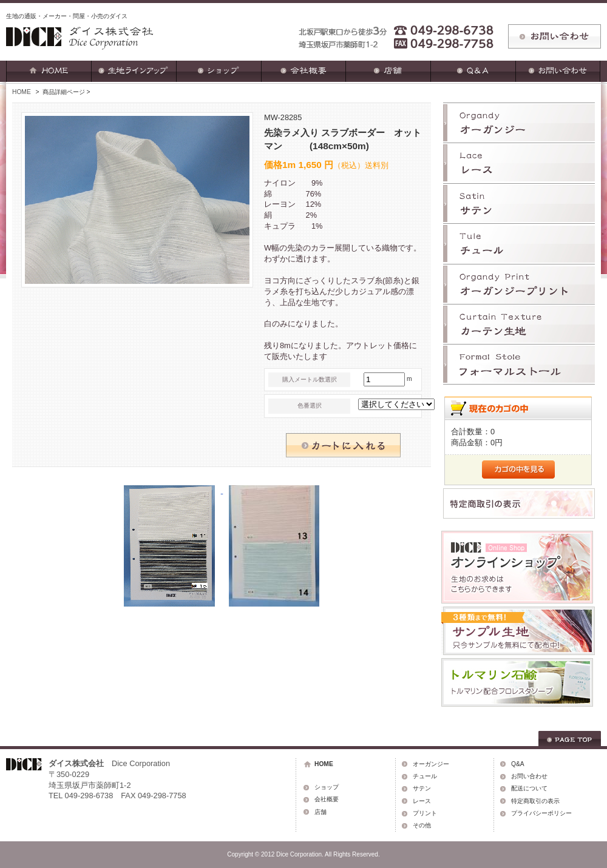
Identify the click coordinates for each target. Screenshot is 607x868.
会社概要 (327, 799)
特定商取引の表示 (535, 801)
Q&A (518, 764)
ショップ (327, 787)
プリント (425, 813)
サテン (422, 788)
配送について (529, 788)
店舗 (320, 812)
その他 (422, 825)
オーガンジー (431, 764)
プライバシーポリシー (541, 813)
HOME (22, 92)
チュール (425, 776)
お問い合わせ (529, 776)
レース (422, 801)
